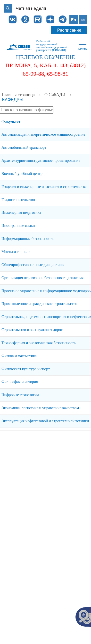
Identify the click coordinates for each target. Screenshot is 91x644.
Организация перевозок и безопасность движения (42, 278)
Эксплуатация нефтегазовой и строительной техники (45, 421)
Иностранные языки (18, 226)
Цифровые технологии (20, 395)
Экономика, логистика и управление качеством (40, 408)
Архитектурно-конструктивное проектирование (41, 160)
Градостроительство (18, 200)
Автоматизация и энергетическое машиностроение (43, 134)
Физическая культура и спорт (26, 369)
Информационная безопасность (28, 239)
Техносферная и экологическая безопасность (38, 343)
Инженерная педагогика (21, 212)
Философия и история (20, 382)
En (74, 20)
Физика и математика (19, 356)
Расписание (69, 30)
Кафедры (13, 100)
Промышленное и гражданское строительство (39, 304)
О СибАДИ (55, 95)
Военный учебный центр (22, 174)
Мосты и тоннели (16, 252)
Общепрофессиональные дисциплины (33, 265)
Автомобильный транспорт (24, 147)
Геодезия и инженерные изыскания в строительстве (44, 187)
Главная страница (19, 95)
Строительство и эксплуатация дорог (32, 330)
